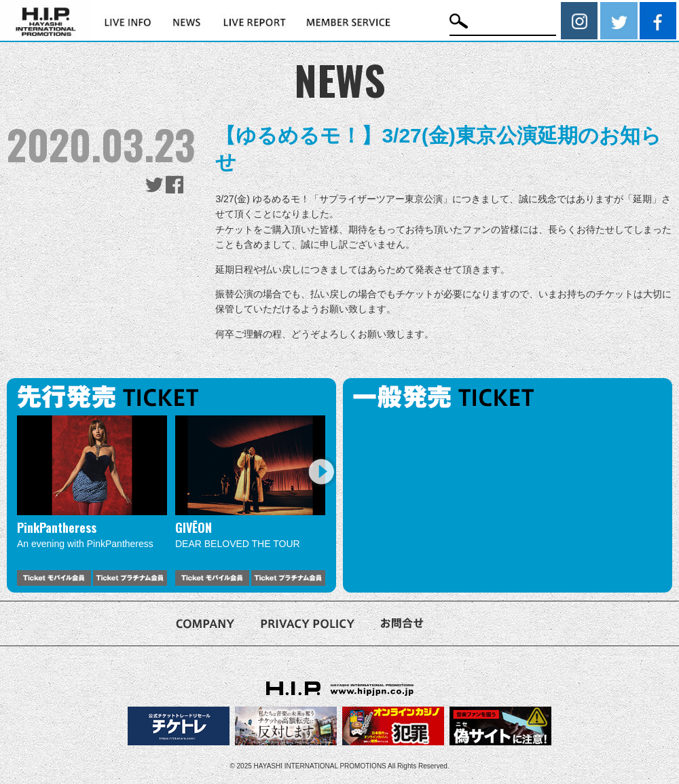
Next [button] (321, 471)
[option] (92, 501)
